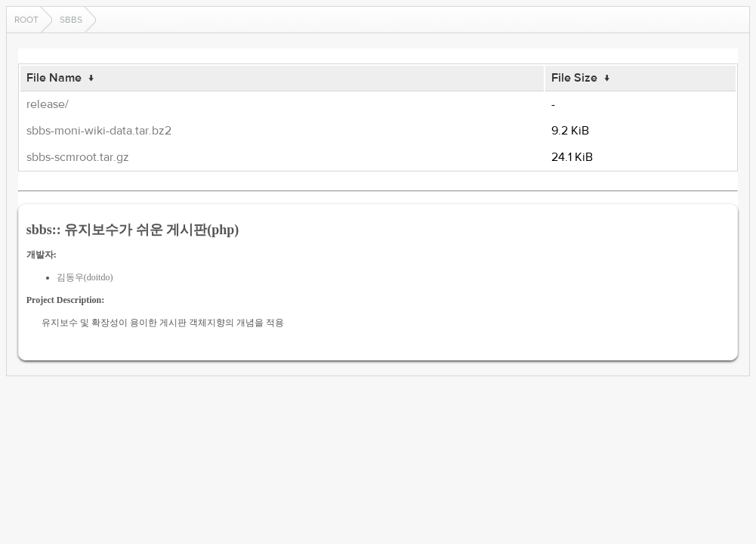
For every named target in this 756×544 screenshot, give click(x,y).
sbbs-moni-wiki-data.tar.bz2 (99, 131)
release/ (48, 104)
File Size (574, 78)
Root (26, 20)
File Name (54, 78)
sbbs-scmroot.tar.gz (78, 157)
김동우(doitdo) (85, 277)
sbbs (71, 20)
